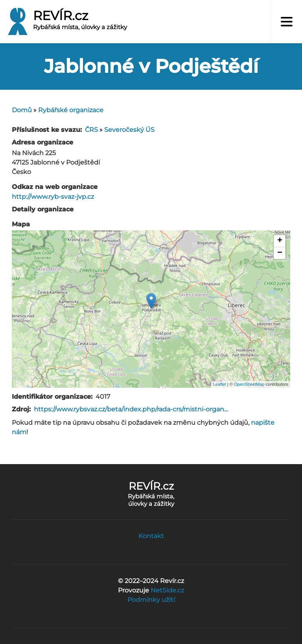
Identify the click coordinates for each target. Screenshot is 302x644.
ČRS (91, 130)
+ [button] (280, 241)
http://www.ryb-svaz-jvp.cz (53, 197)
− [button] (280, 253)
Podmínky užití (151, 600)
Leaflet (220, 384)
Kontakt (151, 536)
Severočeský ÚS (129, 130)
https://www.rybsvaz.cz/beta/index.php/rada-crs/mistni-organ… (131, 409)
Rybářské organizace (71, 110)
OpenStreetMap (249, 384)
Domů (22, 110)
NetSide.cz (167, 590)
